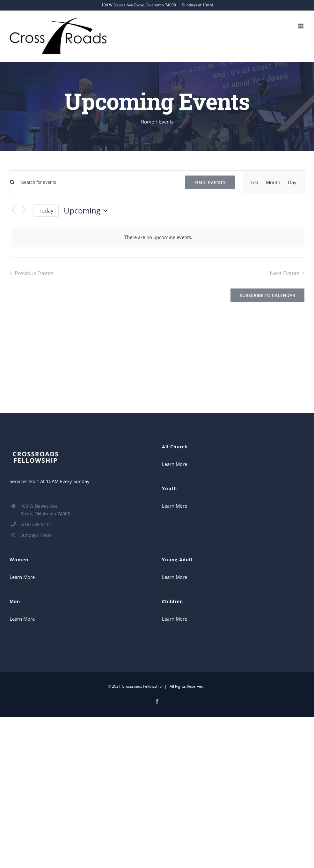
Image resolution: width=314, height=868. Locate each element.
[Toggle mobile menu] (301, 26)
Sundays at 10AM (197, 5)
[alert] (158, 237)
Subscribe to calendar (267, 295)
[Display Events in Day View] (292, 182)
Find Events (210, 182)
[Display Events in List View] (254, 182)
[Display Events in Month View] (273, 182)
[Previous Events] (13, 210)
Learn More (175, 464)
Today (46, 210)
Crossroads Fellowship (142, 686)
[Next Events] (24, 210)
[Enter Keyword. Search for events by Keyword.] (96, 182)
